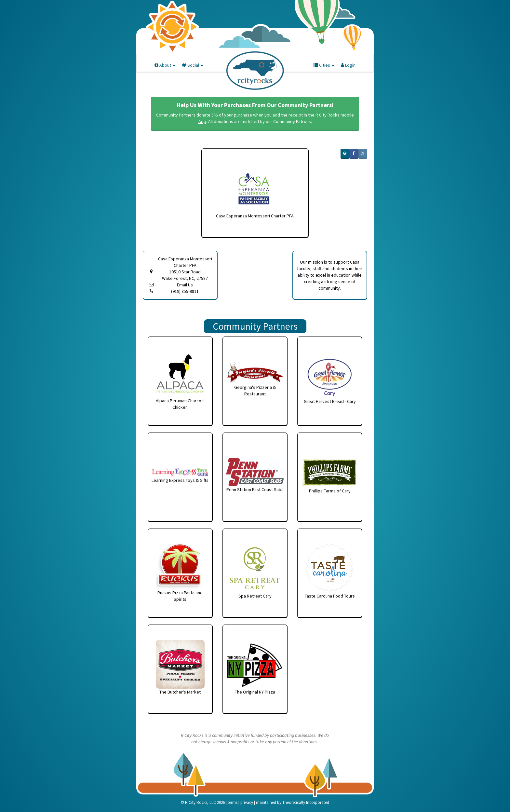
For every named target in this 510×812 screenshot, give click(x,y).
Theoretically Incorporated (306, 802)
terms (233, 802)
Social (193, 65)
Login (348, 65)
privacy (247, 802)
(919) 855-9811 (185, 291)
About (165, 65)
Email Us (185, 285)
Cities (324, 65)
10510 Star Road (185, 275)
